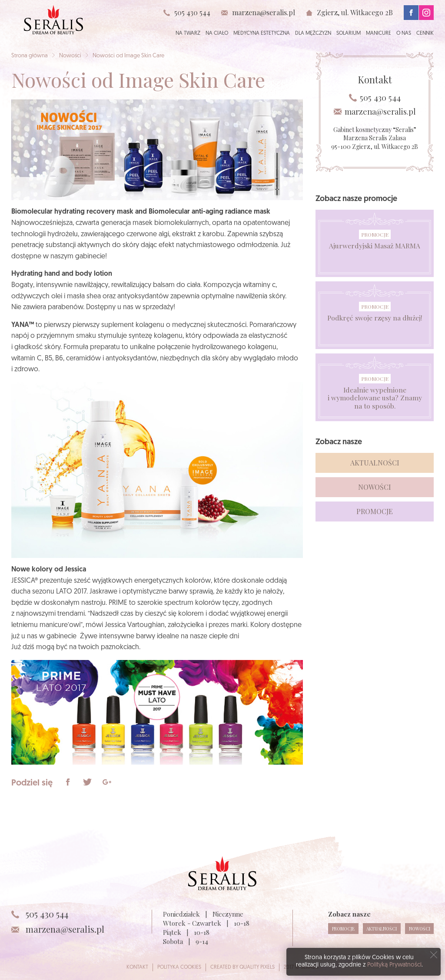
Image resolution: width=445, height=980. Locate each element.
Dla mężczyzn (313, 33)
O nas (404, 33)
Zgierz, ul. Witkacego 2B (355, 12)
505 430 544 (192, 12)
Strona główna (30, 56)
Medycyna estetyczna (262, 33)
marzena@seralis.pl (264, 13)
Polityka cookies (179, 967)
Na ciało (217, 33)
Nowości (70, 56)
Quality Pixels (257, 967)
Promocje (375, 234)
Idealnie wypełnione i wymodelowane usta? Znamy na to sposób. (375, 398)
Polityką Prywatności (394, 965)
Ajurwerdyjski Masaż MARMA (375, 246)
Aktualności (375, 463)
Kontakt (137, 967)
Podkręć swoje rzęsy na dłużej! (375, 318)
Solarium (349, 33)
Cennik (425, 33)
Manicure (379, 33)
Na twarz (188, 33)
